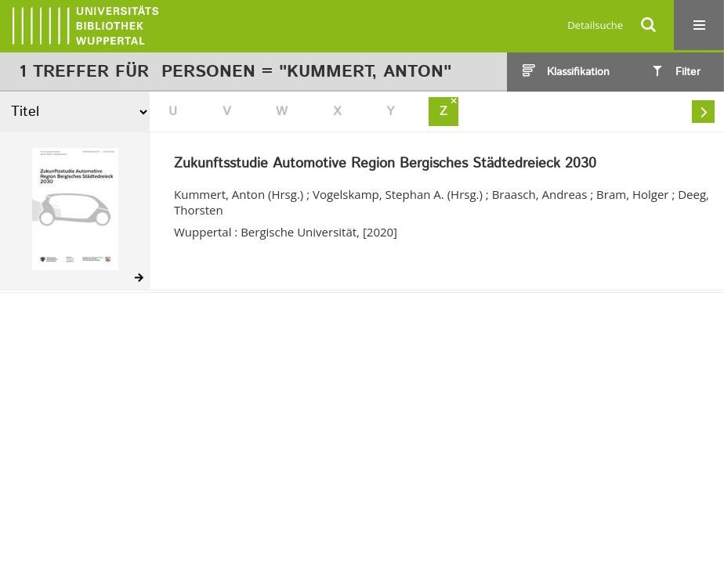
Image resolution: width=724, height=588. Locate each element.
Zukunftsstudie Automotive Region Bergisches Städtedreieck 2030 (385, 164)
